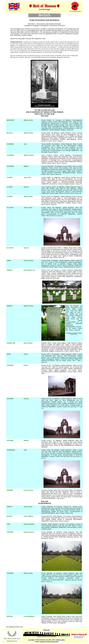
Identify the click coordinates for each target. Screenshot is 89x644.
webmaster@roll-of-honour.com (49, 641)
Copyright (31, 640)
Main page (46, 630)
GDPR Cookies (60, 640)
